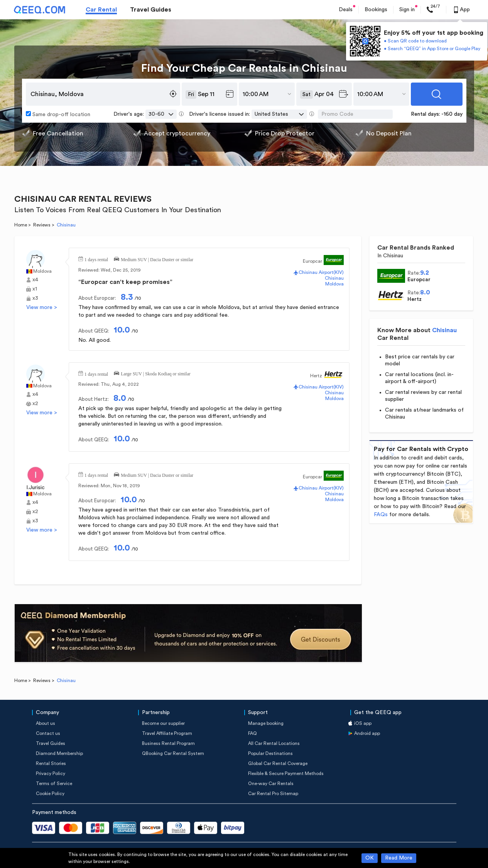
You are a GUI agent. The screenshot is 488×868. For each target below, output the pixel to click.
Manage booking (266, 723)
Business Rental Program (168, 743)
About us (46, 723)
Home (21, 225)
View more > (42, 307)
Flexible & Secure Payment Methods (286, 773)
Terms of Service (54, 784)
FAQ (252, 733)
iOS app (363, 723)
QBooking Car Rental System (173, 753)
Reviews (42, 225)
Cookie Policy (50, 794)
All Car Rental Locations (274, 743)
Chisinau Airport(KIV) (321, 272)
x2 (35, 404)
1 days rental (96, 259)
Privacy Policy (51, 773)
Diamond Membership (59, 753)
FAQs (381, 515)
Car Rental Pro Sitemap (273, 794)
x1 (35, 289)
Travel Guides (151, 10)
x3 (35, 298)
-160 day (452, 114)
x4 (35, 280)
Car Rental (101, 10)
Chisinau (334, 278)
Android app (367, 733)
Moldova (42, 271)
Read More (399, 858)
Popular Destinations (270, 753)
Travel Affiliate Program (167, 733)
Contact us (48, 733)
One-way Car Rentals (271, 784)
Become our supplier (163, 723)
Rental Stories (51, 763)
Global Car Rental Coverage (278, 763)
